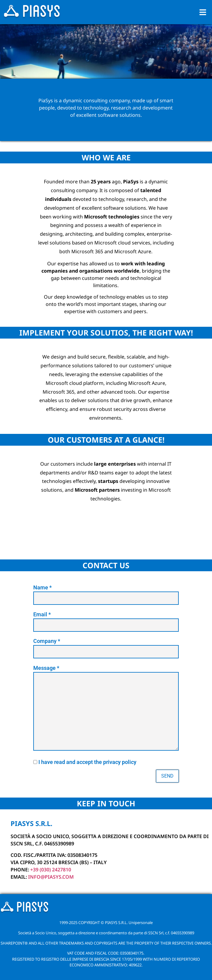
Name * (106, 593)
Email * (106, 620)
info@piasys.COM (51, 877)
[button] (203, 12)
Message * (106, 710)
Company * (106, 646)
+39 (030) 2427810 (51, 870)
